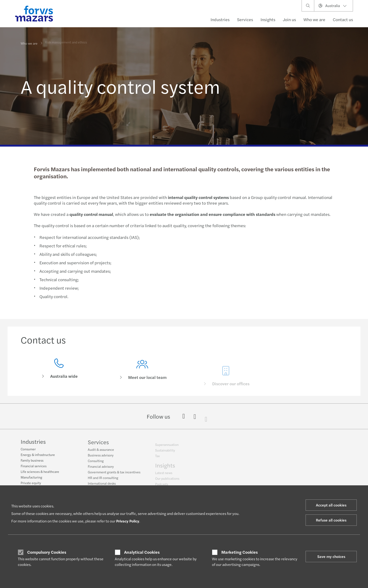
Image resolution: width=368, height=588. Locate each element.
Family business (32, 461)
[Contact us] (59, 370)
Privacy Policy (128, 521)
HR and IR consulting (103, 481)
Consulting (96, 464)
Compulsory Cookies (47, 552)
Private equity (31, 483)
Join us (289, 19)
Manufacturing (31, 478)
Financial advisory (101, 469)
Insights (268, 19)
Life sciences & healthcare (40, 472)
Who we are (29, 43)
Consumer (28, 450)
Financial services (34, 467)
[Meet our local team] (142, 378)
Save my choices (331, 556)
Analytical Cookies (142, 552)
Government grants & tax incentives (114, 475)
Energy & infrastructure (38, 455)
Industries (220, 19)
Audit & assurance (101, 452)
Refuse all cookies (331, 520)
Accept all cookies (331, 505)
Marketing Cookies (240, 552)
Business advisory (101, 458)
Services (245, 19)
